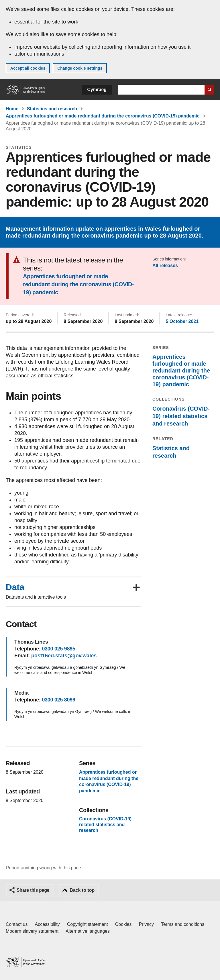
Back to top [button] (82, 890)
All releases (165, 265)
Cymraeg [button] (97, 90)
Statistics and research (52, 109)
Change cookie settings (80, 68)
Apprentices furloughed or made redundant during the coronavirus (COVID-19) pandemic (103, 116)
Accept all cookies (28, 68)
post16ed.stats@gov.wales (64, 656)
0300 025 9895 (58, 649)
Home (12, 109)
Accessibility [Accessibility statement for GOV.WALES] (47, 924)
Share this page (33, 890)
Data (15, 587)
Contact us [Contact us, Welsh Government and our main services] (17, 924)
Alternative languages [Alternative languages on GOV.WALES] (88, 931)
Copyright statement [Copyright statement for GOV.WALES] (88, 924)
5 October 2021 (182, 321)
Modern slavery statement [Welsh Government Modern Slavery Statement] (32, 931)
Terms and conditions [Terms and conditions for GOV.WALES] (183, 924)
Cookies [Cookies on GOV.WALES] (123, 924)
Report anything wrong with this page (43, 868)
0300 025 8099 (58, 700)
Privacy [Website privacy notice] (146, 924)
